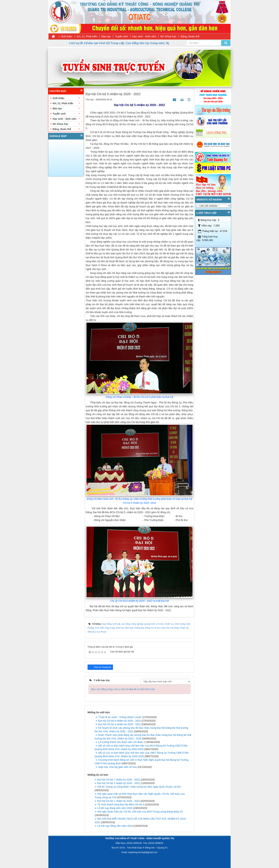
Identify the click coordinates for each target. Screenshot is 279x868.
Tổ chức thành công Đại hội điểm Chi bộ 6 (121, 805)
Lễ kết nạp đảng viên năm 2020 (115, 808)
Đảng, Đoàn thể (190, 36)
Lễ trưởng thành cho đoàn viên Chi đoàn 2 (122, 742)
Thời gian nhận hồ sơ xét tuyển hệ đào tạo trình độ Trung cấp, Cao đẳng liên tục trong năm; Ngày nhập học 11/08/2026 (123, 43)
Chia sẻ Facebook (102, 667)
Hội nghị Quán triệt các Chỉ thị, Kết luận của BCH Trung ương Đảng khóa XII (140, 812)
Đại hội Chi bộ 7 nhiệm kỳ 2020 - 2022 (119, 780)
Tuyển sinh (122, 36)
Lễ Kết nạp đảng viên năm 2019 (115, 826)
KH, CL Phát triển (87, 36)
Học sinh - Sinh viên (144, 36)
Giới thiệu (67, 36)
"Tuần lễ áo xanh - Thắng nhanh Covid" (120, 717)
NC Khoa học (168, 36)
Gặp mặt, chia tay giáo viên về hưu (118, 767)
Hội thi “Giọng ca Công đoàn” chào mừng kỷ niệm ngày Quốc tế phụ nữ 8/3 (139, 787)
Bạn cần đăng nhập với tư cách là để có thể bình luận (123, 689)
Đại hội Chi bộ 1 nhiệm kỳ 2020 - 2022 (119, 801)
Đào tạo (106, 36)
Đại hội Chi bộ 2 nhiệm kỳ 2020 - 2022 (119, 783)
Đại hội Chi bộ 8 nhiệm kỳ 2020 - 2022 (119, 721)
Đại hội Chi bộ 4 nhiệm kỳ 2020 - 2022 (119, 724)
